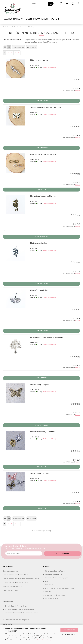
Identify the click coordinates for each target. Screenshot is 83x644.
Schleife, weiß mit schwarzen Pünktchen (45, 107)
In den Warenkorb (41, 101)
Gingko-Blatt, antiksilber (39, 290)
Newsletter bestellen (15, 546)
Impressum (49, 585)
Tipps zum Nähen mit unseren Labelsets (16, 583)
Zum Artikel (42, 189)
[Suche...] (51, 4)
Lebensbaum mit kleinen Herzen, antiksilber (47, 337)
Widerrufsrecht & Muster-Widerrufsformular (60, 588)
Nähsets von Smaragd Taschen (56, 571)
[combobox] (18, 47)
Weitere (55, 19)
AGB (47, 581)
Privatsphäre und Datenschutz (55, 595)
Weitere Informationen (69, 634)
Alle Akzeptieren (69, 630)
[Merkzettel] (73, 4)
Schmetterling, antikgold (39, 385)
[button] (67, 4)
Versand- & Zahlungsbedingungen (57, 578)
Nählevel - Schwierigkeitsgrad (13, 587)
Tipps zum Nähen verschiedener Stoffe (16, 575)
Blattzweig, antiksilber (38, 243)
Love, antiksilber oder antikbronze (43, 154)
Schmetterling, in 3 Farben (40, 473)
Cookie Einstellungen (52, 599)
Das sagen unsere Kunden (54, 574)
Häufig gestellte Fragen (11, 590)
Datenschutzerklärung (44, 640)
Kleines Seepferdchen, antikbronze (43, 196)
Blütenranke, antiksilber (39, 60)
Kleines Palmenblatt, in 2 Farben (42, 432)
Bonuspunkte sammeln (11, 571)
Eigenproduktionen (37, 19)
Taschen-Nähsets (13, 19)
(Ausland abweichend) (49, 67)
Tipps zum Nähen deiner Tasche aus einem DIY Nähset (21, 579)
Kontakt (48, 592)
